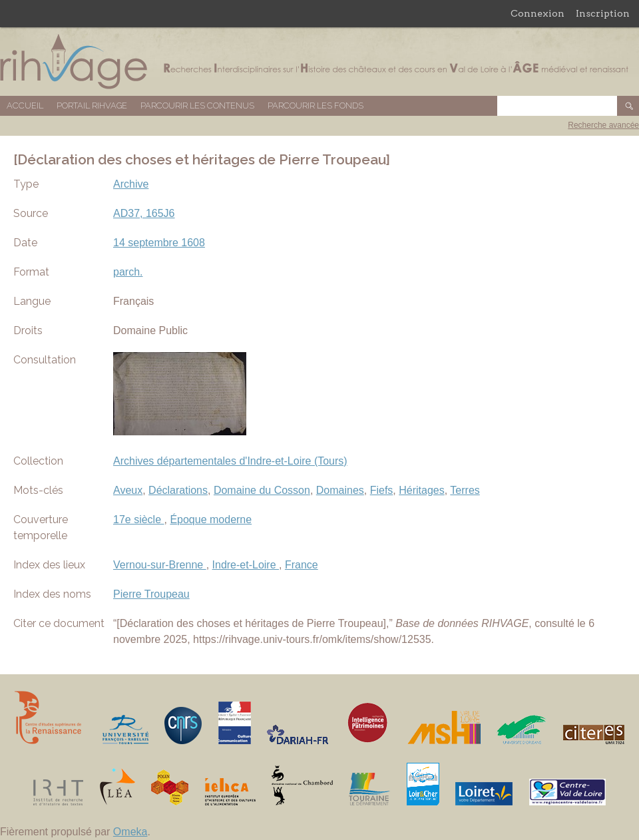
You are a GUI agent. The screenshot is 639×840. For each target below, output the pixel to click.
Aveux (128, 490)
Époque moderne (211, 520)
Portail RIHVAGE (92, 105)
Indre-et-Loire (246, 565)
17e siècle (139, 520)
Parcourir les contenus (197, 105)
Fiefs (382, 490)
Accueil (25, 105)
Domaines (340, 490)
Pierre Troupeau (151, 594)
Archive (131, 184)
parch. (128, 272)
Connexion (537, 13)
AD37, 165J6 (144, 213)
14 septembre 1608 (159, 243)
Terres (465, 490)
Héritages (421, 490)
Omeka (130, 832)
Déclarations (178, 490)
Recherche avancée (603, 125)
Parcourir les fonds (316, 105)
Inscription (603, 13)
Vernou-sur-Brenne (160, 565)
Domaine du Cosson (262, 490)
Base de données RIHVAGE (319, 62)
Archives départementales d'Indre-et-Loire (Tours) (230, 461)
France (302, 565)
